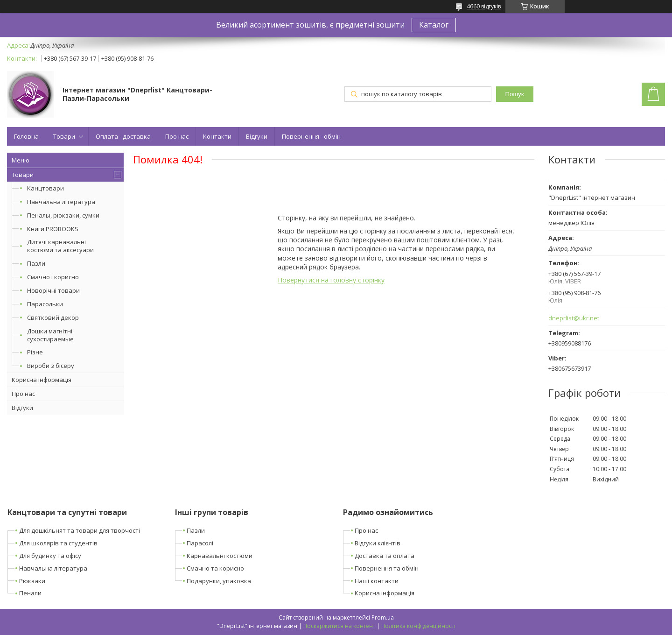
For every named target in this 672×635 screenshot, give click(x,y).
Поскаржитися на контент (339, 626)
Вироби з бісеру (51, 366)
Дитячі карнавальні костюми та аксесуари (60, 246)
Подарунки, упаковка (219, 581)
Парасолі (200, 543)
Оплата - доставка (123, 136)
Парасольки (45, 304)
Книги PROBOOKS (53, 229)
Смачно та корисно (215, 568)
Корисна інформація (42, 380)
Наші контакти (377, 581)
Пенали (30, 593)
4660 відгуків (484, 6)
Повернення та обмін (387, 568)
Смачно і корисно (53, 277)
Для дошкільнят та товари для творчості (80, 530)
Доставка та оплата (385, 556)
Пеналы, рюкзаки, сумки (63, 215)
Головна (26, 136)
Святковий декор (53, 317)
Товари (64, 136)
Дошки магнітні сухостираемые (50, 335)
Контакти (217, 136)
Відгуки (257, 136)
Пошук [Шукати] (514, 94)
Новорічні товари (53, 290)
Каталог (434, 25)
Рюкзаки (32, 581)
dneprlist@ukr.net (574, 318)
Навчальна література (61, 202)
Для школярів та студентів (58, 543)
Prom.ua (383, 617)
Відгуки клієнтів (378, 543)
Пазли (36, 263)
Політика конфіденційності (418, 626)
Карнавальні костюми (220, 556)
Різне (35, 352)
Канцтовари (45, 188)
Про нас (177, 136)
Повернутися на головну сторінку (331, 280)
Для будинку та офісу (50, 556)
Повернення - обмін (311, 136)
